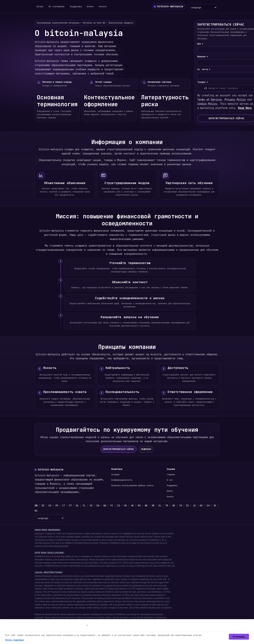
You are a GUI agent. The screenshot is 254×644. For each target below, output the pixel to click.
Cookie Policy (210, 105)
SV (93, 506)
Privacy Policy (239, 100)
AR (178, 506)
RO (142, 506)
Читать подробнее (15, 640)
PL (86, 506)
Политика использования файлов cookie (133, 486)
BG (149, 506)
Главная (171, 475)
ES (50, 506)
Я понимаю (239, 637)
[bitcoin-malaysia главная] (169, 7)
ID (192, 506)
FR (57, 506)
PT (72, 506)
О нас (170, 480)
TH (185, 506)
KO (206, 506)
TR (170, 506)
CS (121, 506)
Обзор (40, 7)
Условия (115, 475)
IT (65, 506)
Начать (102, 7)
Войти (90, 7)
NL (79, 506)
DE (43, 506)
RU (43, 511)
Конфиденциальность (122, 480)
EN (36, 506)
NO (107, 506)
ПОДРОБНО (147, 450)
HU (135, 506)
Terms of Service (213, 100)
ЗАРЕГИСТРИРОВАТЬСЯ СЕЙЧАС (118, 450)
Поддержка (75, 7)
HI (36, 511)
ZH (213, 506)
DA (100, 506)
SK (128, 506)
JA (199, 506)
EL (163, 506)
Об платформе (56, 7)
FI (114, 506)
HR (156, 506)
